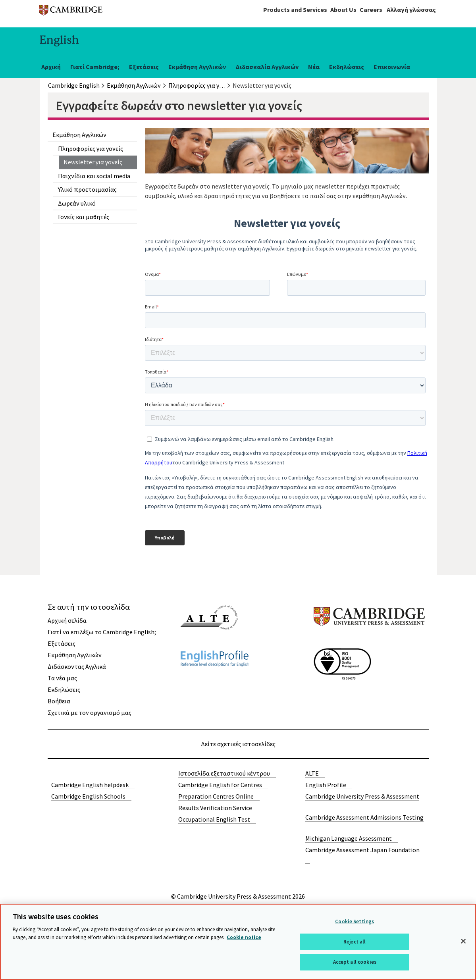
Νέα (314, 67)
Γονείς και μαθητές (84, 217)
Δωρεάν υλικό (77, 203)
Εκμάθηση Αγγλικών (197, 67)
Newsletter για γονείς (93, 162)
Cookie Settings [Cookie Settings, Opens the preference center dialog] (355, 921)
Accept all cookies (355, 962)
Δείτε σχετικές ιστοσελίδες (238, 744)
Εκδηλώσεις (347, 67)
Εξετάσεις (144, 67)
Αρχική (51, 67)
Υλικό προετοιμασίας (87, 189)
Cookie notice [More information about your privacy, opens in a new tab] (244, 937)
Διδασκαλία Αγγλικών (267, 67)
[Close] (463, 941)
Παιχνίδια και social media (94, 176)
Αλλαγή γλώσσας (411, 10)
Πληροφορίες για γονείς (91, 148)
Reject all (355, 942)
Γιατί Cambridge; (95, 67)
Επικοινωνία (392, 67)
